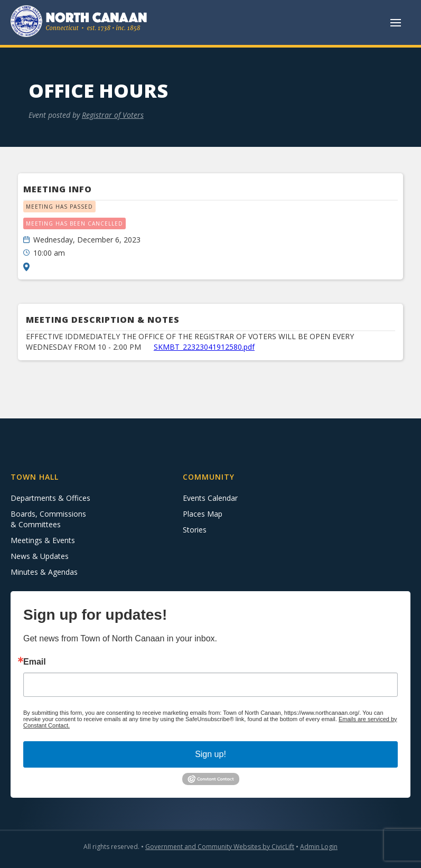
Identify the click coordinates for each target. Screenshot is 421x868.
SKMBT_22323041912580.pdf (204, 347)
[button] (396, 23)
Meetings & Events (43, 540)
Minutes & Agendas (44, 572)
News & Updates (40, 556)
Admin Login (319, 847)
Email (35, 662)
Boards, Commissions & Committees (48, 519)
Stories (195, 530)
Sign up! (210, 754)
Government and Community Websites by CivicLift (220, 847)
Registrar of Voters (113, 115)
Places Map (203, 514)
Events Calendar (210, 498)
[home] (79, 22)
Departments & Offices (50, 498)
